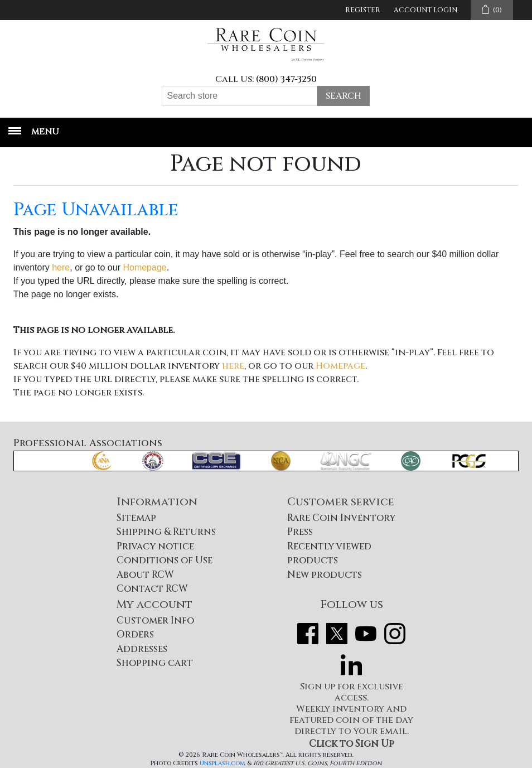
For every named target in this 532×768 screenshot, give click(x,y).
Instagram (395, 634)
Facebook (308, 634)
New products (325, 575)
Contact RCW (152, 589)
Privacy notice (155, 546)
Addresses (142, 649)
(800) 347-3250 (286, 79)
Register (363, 10)
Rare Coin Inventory (341, 518)
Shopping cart (155, 663)
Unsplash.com (223, 763)
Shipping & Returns (166, 532)
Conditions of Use (165, 560)
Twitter (337, 634)
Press (300, 532)
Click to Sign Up (352, 744)
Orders (135, 634)
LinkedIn (351, 665)
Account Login (425, 10)
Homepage (144, 267)
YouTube (366, 634)
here (61, 267)
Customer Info (155, 620)
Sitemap (136, 518)
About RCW (145, 575)
